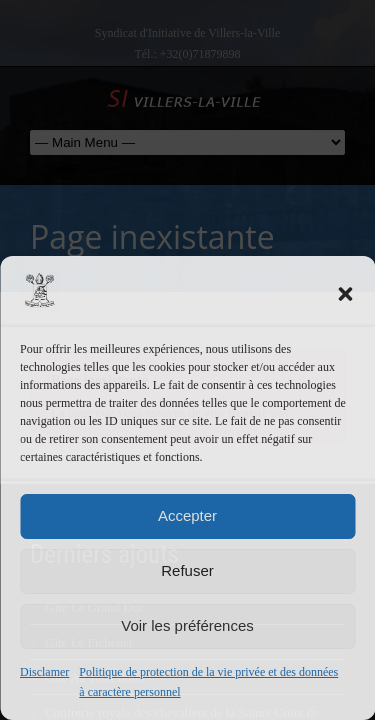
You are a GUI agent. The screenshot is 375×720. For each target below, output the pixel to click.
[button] (345, 294)
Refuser (187, 570)
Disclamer (44, 672)
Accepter (187, 515)
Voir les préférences (187, 625)
